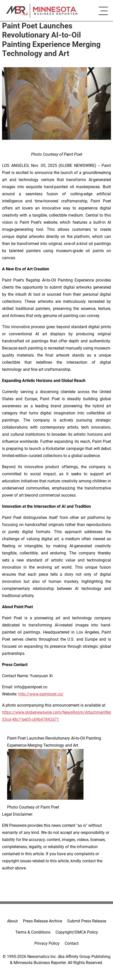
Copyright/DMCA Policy (77, 932)
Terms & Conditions (33, 932)
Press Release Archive (43, 921)
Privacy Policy (47, 943)
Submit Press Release (87, 921)
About (12, 921)
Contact (72, 943)
